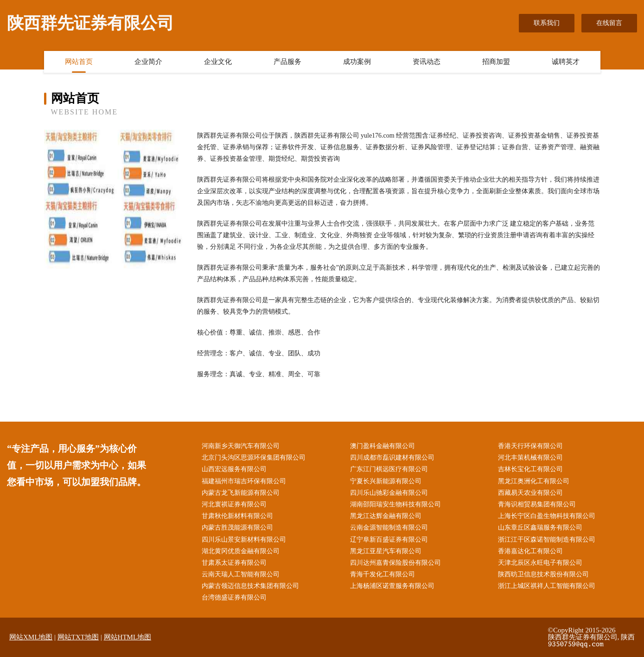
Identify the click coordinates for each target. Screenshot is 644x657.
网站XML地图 (31, 637)
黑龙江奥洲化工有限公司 (534, 481)
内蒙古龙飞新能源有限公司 (241, 493)
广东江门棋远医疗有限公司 (389, 469)
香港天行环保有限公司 (530, 446)
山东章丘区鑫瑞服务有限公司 (540, 527)
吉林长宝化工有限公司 (530, 469)
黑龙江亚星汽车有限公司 (386, 551)
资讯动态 (427, 62)
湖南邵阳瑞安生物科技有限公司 (395, 504)
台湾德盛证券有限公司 (234, 597)
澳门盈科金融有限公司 (383, 446)
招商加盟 (496, 62)
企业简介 (148, 62)
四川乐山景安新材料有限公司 (244, 540)
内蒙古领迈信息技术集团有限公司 (250, 586)
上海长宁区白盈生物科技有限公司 (547, 516)
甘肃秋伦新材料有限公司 (237, 516)
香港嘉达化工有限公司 (530, 551)
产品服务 (287, 62)
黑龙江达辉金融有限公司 (386, 516)
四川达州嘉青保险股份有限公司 (395, 563)
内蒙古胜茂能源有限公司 (237, 527)
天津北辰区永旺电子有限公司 (540, 563)
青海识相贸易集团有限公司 (537, 504)
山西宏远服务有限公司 (234, 469)
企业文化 (218, 62)
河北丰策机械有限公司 (530, 458)
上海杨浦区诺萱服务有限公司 (392, 586)
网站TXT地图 (78, 637)
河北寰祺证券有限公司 (234, 504)
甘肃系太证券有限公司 (234, 563)
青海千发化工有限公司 (383, 574)
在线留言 (609, 23)
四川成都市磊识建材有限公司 (392, 458)
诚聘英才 (566, 62)
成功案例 (357, 62)
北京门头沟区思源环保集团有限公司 (254, 458)
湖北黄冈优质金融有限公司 (241, 551)
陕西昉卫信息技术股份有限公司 (543, 574)
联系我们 (547, 23)
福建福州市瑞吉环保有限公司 (244, 481)
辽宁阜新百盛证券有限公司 (389, 540)
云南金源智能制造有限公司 (389, 527)
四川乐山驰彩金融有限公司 (389, 493)
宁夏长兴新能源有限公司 (386, 481)
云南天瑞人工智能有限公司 (241, 574)
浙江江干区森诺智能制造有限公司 (547, 540)
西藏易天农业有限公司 (530, 493)
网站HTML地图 (128, 637)
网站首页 (79, 62)
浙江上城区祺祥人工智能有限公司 (547, 586)
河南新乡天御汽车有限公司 (241, 446)
